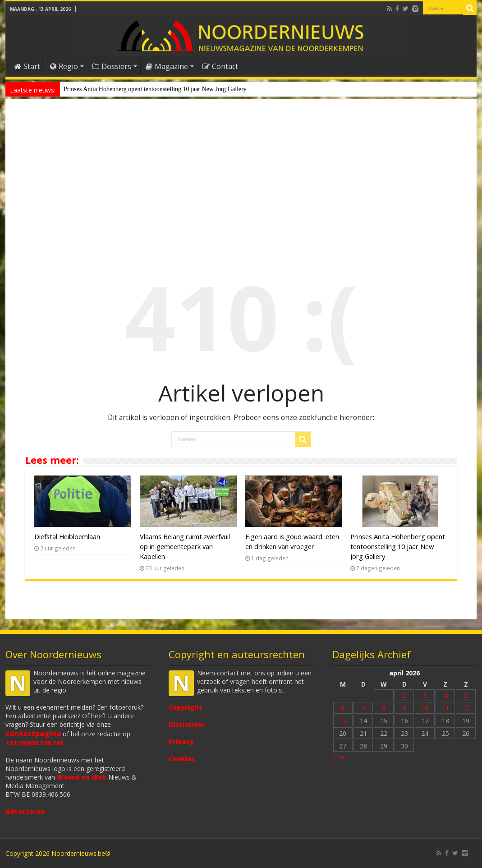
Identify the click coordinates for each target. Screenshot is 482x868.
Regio (64, 66)
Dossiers (112, 66)
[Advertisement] (241, 178)
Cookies (182, 759)
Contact (220, 66)
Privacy (181, 741)
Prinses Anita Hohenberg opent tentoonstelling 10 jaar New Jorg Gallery (155, 89)
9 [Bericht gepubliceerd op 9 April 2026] (404, 708)
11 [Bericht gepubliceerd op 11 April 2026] (445, 708)
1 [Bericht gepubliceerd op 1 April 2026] (384, 695)
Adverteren (25, 811)
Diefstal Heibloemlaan (67, 536)
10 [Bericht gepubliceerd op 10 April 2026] (425, 708)
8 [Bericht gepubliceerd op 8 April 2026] (384, 708)
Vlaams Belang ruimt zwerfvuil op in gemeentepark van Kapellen (185, 546)
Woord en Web (82, 777)
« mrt (340, 757)
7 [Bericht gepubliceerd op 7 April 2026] (363, 708)
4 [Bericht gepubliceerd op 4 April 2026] (445, 695)
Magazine (167, 66)
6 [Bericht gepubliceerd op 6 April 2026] (343, 708)
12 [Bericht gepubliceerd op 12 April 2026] (466, 708)
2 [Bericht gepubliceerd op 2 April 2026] (404, 695)
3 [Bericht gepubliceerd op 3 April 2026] (425, 695)
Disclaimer (187, 724)
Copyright (186, 707)
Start (27, 66)
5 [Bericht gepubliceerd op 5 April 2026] (466, 695)
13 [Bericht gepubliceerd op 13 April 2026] (343, 721)
